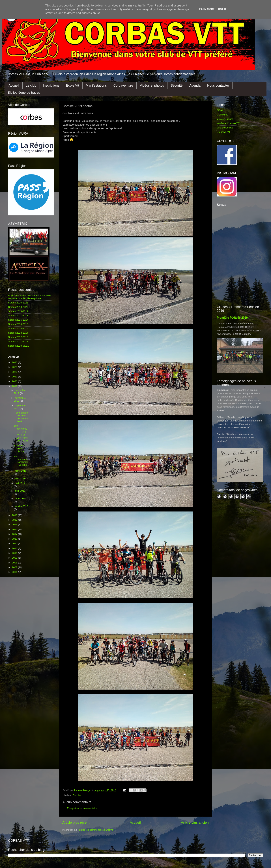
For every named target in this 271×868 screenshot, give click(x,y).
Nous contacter (218, 86)
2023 (15, 367)
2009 (15, 558)
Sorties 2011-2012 (18, 341)
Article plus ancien (195, 822)
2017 (15, 520)
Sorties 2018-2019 (18, 311)
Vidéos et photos (152, 86)
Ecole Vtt (73, 86)
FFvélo (221, 110)
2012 (15, 544)
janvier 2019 (21, 506)
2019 (15, 386)
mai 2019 (20, 483)
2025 (15, 362)
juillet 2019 (21, 471)
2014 (15, 534)
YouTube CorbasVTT (228, 123)
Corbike (77, 795)
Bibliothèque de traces (24, 93)
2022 (15, 372)
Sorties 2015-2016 (18, 324)
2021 (15, 377)
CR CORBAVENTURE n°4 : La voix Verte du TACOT (21, 433)
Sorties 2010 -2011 (18, 346)
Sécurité (177, 86)
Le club (31, 86)
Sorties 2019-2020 (18, 307)
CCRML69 (222, 115)
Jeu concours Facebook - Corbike (21, 460)
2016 (15, 525)
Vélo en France (225, 119)
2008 (15, 563)
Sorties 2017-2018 (18, 315)
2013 (15, 539)
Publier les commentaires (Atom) (95, 830)
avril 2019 (20, 491)
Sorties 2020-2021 (18, 303)
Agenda (195, 86)
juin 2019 (20, 479)
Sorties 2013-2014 (18, 333)
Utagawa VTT (224, 132)
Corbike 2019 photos (19, 448)
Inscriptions (51, 86)
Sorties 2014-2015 (18, 328)
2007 (15, 567)
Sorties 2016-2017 (18, 320)
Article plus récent (76, 822)
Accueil (14, 86)
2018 (15, 515)
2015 (15, 529)
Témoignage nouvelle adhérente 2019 (21, 417)
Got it (222, 9)
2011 (15, 548)
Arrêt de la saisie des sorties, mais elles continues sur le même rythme (30, 297)
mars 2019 (21, 499)
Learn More (206, 9)
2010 (15, 553)
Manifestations (96, 86)
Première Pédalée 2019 (232, 318)
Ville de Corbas (225, 128)
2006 (15, 572)
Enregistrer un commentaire (82, 808)
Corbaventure (123, 86)
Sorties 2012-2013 (18, 337)
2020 (15, 381)
